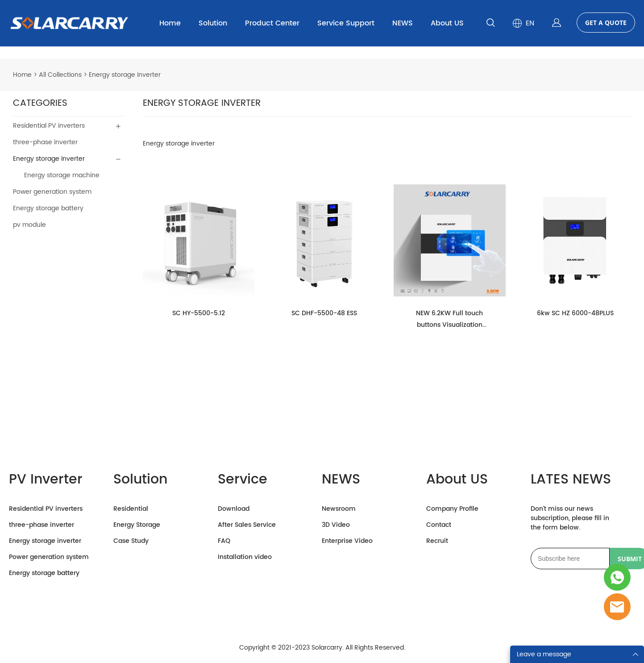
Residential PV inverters (49, 126)
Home (170, 23)
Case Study (131, 541)
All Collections (60, 75)
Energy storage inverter (125, 75)
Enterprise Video (347, 541)
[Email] (570, 559)
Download (234, 509)
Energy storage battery (48, 209)
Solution (213, 23)
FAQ (224, 541)
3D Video (336, 525)
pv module (29, 225)
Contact (439, 525)
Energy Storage (137, 525)
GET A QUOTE (606, 23)
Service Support (346, 23)
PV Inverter (46, 480)
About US (447, 23)
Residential (131, 509)
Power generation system (52, 192)
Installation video (245, 557)
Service (243, 480)
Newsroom (339, 509)
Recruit (437, 541)
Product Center (272, 23)
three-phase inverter (45, 143)
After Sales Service (247, 525)
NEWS (403, 23)
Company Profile (452, 509)
